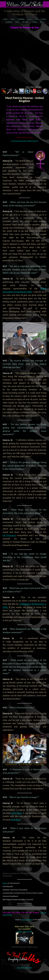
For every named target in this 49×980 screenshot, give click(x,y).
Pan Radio (26, 22)
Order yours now (24, 931)
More (5, 883)
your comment (27, 920)
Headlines (21, 19)
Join (24, 968)
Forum (44, 19)
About (42, 22)
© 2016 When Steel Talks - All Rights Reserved (24, 141)
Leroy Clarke (17, 813)
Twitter (17, 22)
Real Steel (16, 820)
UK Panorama (9, 535)
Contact (34, 22)
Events (30, 19)
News (37, 19)
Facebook (9, 22)
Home (6, 19)
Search (13, 19)
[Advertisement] (24, 56)
